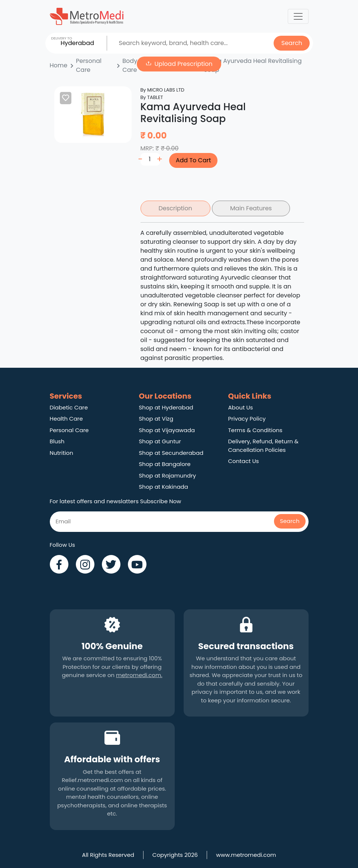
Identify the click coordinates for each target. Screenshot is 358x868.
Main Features (251, 208)
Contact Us (244, 461)
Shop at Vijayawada (167, 430)
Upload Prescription (184, 64)
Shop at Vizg (156, 419)
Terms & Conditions (255, 430)
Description (175, 208)
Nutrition (62, 453)
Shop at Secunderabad (171, 453)
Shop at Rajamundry (168, 476)
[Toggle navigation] (298, 16)
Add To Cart (193, 160)
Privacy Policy (247, 419)
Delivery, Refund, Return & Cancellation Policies (263, 446)
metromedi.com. (139, 675)
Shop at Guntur (160, 441)
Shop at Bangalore (165, 464)
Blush (57, 441)
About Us (241, 407)
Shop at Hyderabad (166, 407)
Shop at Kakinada (164, 487)
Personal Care (69, 430)
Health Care (66, 419)
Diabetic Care (69, 407)
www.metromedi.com (246, 855)
